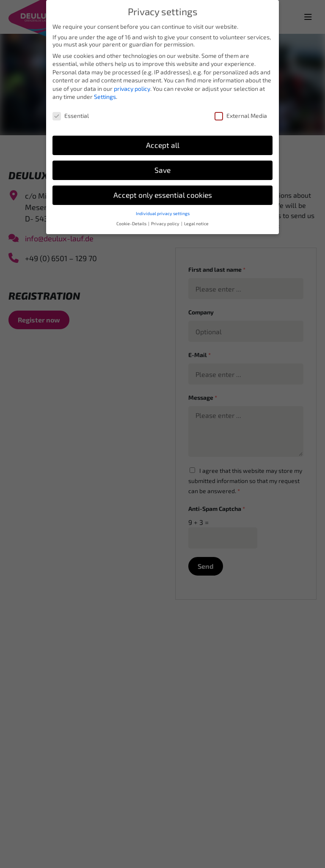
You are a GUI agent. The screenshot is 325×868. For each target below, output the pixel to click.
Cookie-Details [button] (132, 218)
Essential (71, 110)
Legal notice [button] (196, 218)
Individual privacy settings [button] (163, 207)
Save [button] (162, 164)
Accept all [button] (163, 139)
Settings (105, 91)
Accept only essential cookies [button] (163, 189)
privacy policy (132, 83)
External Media (241, 110)
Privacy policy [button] (166, 218)
